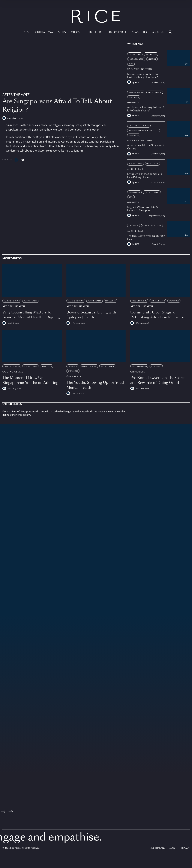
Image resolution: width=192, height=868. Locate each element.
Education (133, 226)
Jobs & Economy (136, 59)
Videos (75, 32)
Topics (24, 32)
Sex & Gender (152, 164)
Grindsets (133, 103)
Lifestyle (152, 59)
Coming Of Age (13, 372)
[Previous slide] (3, 812)
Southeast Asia (43, 32)
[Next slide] (11, 812)
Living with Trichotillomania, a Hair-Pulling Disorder (145, 176)
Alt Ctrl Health (136, 169)
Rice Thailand (157, 848)
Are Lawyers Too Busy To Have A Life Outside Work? (146, 109)
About (173, 848)
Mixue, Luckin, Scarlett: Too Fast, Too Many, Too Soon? (143, 76)
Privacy (185, 848)
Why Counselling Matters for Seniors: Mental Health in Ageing (31, 315)
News (131, 64)
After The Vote (16, 95)
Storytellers (94, 32)
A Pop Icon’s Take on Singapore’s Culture (146, 147)
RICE (137, 83)
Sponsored (134, 97)
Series (62, 32)
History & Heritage (137, 131)
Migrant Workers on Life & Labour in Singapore (143, 209)
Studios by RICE (117, 32)
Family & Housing (12, 301)
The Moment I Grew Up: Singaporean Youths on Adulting (30, 380)
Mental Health (155, 93)
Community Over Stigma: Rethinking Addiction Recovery (157, 315)
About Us (158, 32)
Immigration (151, 54)
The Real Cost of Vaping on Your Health (146, 237)
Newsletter (139, 32)
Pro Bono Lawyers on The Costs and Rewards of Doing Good (158, 380)
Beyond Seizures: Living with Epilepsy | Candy (91, 315)
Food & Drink (135, 54)
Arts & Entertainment (139, 126)
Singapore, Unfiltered (139, 69)
